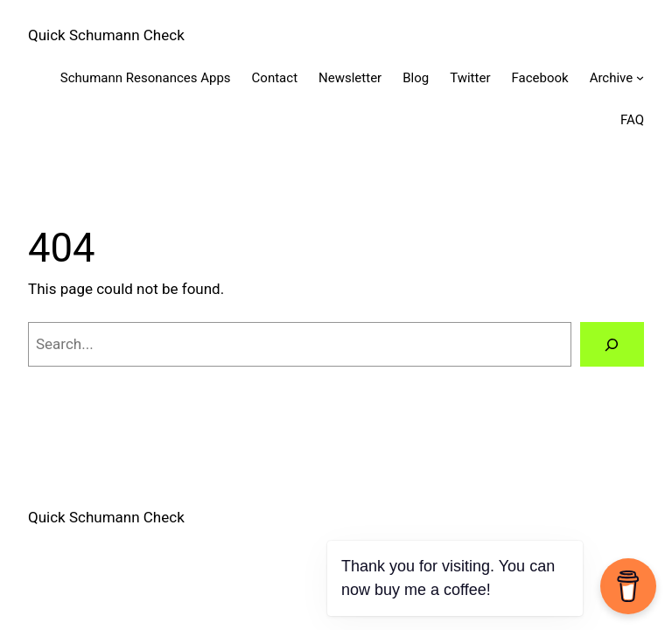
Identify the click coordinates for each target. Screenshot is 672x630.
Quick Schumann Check (106, 35)
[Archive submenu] (640, 77)
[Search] (612, 344)
